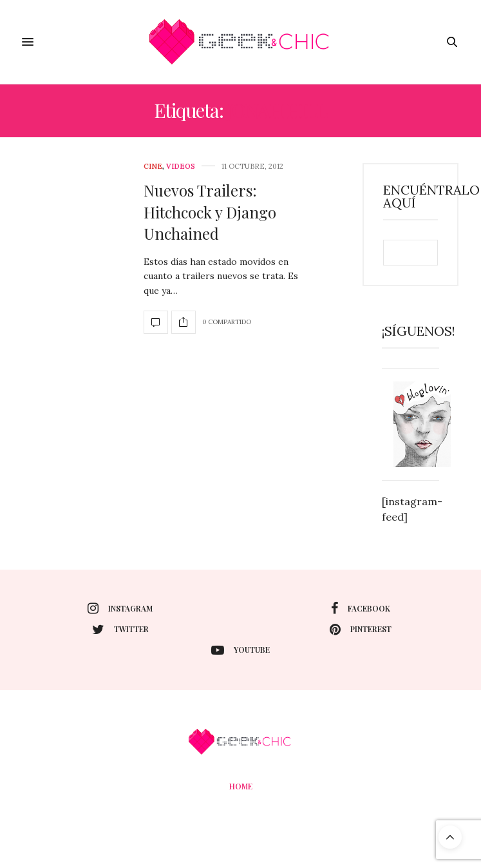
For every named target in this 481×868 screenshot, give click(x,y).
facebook (361, 608)
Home (241, 786)
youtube (240, 650)
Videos (181, 167)
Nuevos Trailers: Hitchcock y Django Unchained (210, 212)
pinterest (361, 630)
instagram (120, 608)
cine (153, 167)
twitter (120, 630)
